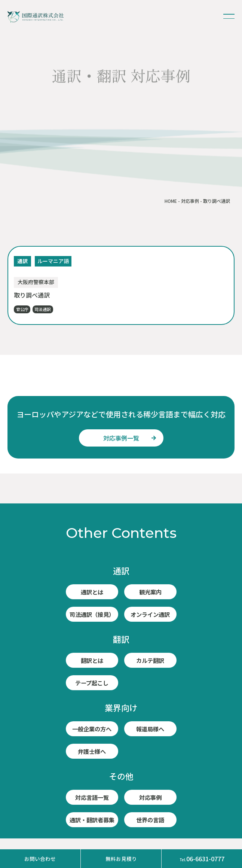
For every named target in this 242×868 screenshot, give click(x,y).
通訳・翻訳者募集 (92, 820)
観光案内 (150, 592)
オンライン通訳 (150, 614)
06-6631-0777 (202, 859)
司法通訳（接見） (92, 614)
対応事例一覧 (121, 438)
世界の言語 (150, 820)
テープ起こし (92, 683)
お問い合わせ (40, 859)
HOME (171, 201)
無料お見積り (121, 859)
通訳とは (92, 592)
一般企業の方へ (92, 729)
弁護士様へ (92, 751)
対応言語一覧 (92, 797)
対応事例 (190, 201)
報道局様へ (150, 729)
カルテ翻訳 (150, 660)
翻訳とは (92, 660)
